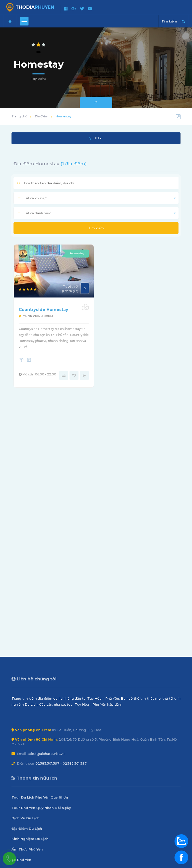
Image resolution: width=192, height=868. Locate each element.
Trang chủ (19, 116)
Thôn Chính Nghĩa (36, 316)
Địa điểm (41, 116)
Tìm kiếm (96, 228)
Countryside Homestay (43, 310)
